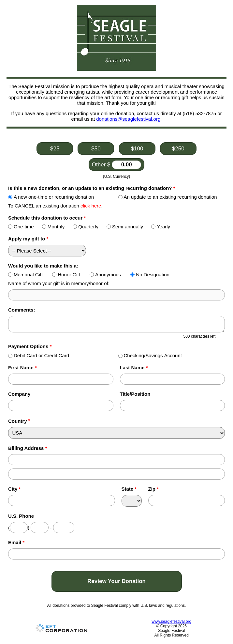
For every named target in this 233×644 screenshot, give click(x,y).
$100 (137, 149)
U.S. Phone (21, 516)
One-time (21, 227)
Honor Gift (66, 275)
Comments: (22, 310)
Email (16, 542)
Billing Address (28, 448)
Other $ (117, 165)
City (14, 489)
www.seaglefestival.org (171, 621)
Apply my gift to (28, 239)
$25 (55, 149)
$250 (178, 149)
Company (19, 394)
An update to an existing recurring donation (168, 197)
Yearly (161, 227)
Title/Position (135, 394)
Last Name (134, 368)
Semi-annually (125, 227)
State (129, 489)
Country (18, 421)
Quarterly (86, 227)
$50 (96, 149)
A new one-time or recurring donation (51, 197)
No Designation (150, 275)
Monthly (53, 227)
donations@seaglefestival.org (128, 119)
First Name (22, 368)
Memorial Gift (25, 275)
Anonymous (105, 275)
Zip (154, 489)
